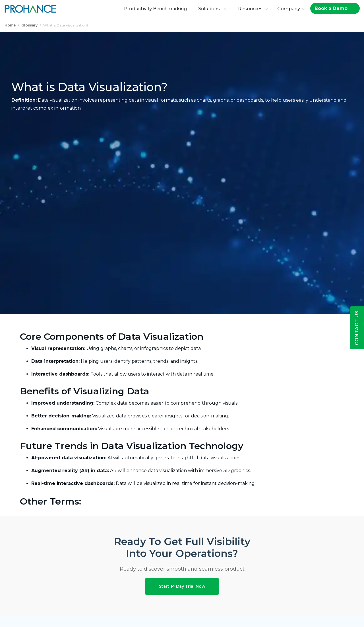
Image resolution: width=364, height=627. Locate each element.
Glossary (29, 25)
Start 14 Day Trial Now (182, 584)
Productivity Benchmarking (156, 9)
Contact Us (357, 328)
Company (289, 9)
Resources (251, 9)
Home (10, 25)
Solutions (214, 9)
